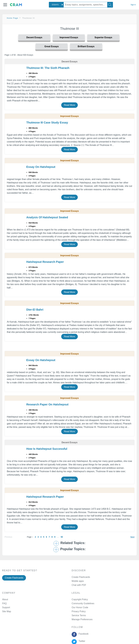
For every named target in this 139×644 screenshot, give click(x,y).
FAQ (4, 603)
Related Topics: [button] (73, 543)
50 (62, 537)
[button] (5, 5)
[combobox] (56, 5)
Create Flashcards (14, 578)
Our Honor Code (80, 607)
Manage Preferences (82, 619)
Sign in (133, 5)
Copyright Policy (80, 599)
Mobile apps (78, 581)
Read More (69, 105)
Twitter (81, 641)
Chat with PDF (79, 585)
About (5, 599)
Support (6, 607)
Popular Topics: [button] (73, 549)
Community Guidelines (83, 603)
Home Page (13, 18)
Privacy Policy (79, 611)
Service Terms (79, 615)
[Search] (110, 5)
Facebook (83, 634)
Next (132, 537)
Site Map (7, 611)
